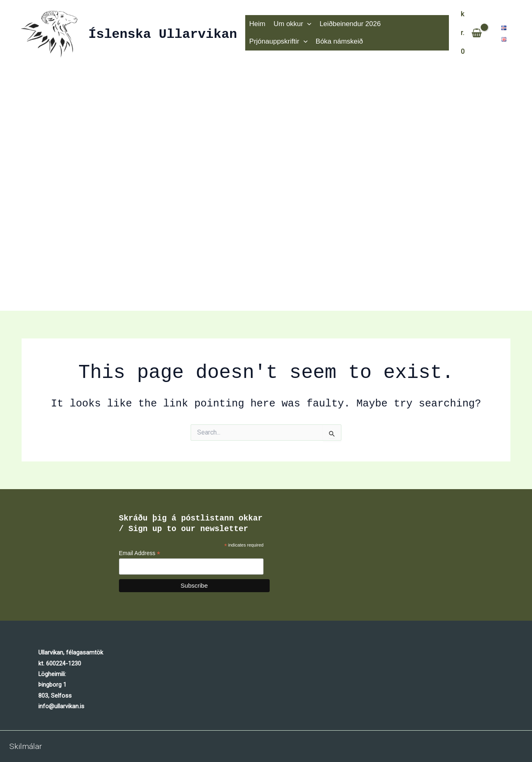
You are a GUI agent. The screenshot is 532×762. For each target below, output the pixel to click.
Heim (257, 23)
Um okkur (290, 24)
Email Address (140, 553)
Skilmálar (26, 746)
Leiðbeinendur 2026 (346, 23)
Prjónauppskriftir (412, 24)
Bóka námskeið (272, 42)
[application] (305, 24)
